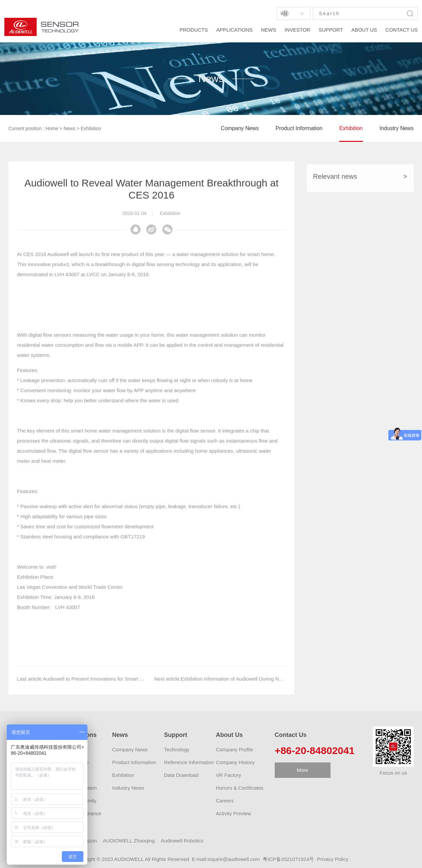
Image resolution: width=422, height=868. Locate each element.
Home (52, 128)
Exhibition (91, 128)
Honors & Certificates (240, 788)
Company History (235, 762)
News (69, 128)
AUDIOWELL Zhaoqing (129, 841)
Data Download (181, 775)
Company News (240, 128)
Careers (225, 801)
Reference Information (189, 762)
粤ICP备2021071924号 (288, 859)
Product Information (299, 128)
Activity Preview (234, 813)
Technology (177, 749)
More (303, 770)
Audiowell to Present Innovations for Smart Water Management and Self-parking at (135, 689)
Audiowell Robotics (182, 841)
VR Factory (228, 775)
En (284, 13)
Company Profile (235, 749)
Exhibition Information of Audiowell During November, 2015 (247, 689)
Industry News (397, 128)
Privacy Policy (333, 859)
